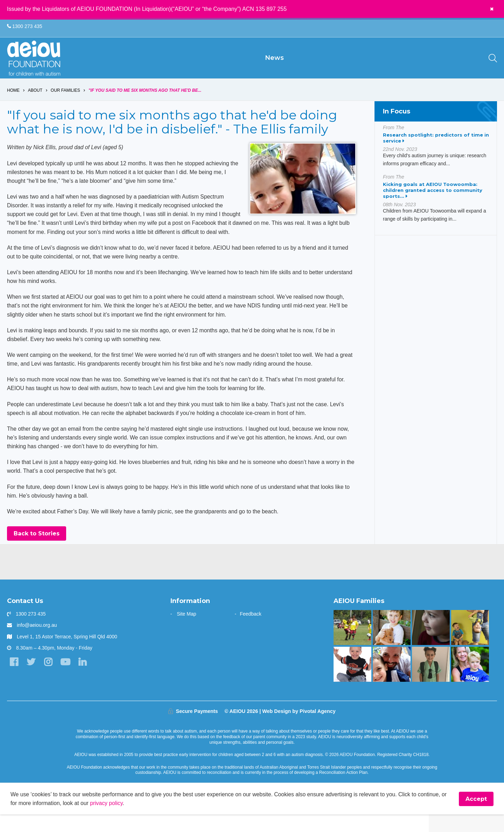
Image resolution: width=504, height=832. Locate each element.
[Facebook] (14, 679)
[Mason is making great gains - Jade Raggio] (352, 681)
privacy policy (115, 820)
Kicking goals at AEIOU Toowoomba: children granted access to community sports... (433, 202)
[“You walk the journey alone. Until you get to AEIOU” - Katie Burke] (470, 681)
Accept (476, 816)
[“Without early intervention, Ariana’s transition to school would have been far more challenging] (431, 681)
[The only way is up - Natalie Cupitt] (431, 645)
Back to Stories (37, 551)
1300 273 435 (25, 27)
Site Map (186, 631)
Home (13, 102)
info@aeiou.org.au (37, 642)
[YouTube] (66, 679)
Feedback (250, 631)
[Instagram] (49, 679)
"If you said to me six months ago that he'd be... (145, 102)
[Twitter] (31, 679)
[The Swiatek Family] (352, 645)
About (35, 102)
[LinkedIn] (84, 679)
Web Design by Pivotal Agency (299, 728)
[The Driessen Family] (391, 645)
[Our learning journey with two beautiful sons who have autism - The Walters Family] (470, 645)
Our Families (65, 102)
